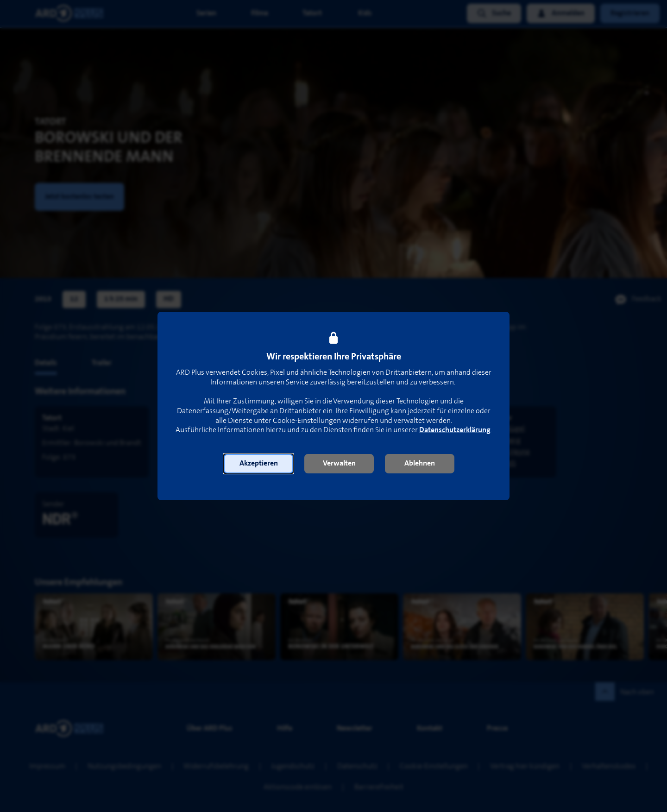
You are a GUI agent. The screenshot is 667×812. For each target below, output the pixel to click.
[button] (258, 464)
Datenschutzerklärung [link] (455, 430)
